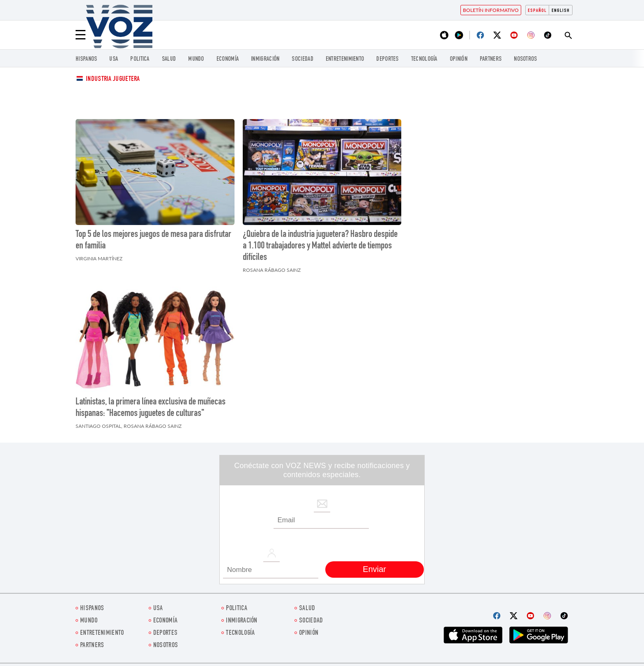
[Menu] (80, 35)
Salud (169, 59)
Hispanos (86, 59)
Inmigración (265, 59)
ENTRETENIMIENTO (345, 59)
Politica (140, 59)
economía (228, 59)
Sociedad (302, 59)
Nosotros (525, 59)
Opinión (459, 59)
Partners (491, 59)
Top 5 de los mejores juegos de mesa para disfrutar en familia (153, 241)
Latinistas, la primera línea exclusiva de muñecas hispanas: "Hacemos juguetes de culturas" (151, 408)
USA (114, 59)
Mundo (196, 59)
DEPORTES (387, 59)
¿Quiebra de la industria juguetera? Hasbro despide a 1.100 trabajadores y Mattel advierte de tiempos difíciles (320, 246)
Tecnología (424, 59)
